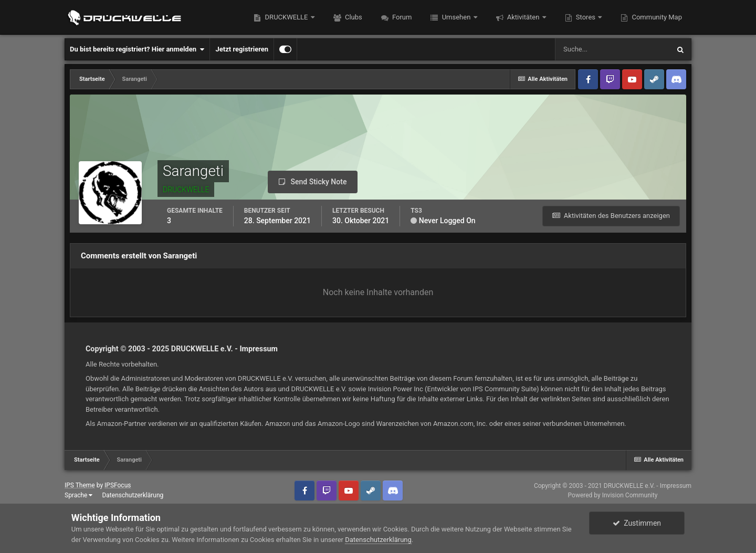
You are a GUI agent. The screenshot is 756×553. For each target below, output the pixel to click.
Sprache (78, 495)
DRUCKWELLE (286, 17)
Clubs (353, 17)
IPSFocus (118, 485)
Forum (401, 17)
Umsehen (456, 17)
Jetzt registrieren (242, 49)
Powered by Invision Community (613, 495)
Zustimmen (637, 523)
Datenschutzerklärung (133, 495)
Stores (586, 17)
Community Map (656, 17)
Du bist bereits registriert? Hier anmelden (137, 49)
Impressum (259, 349)
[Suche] (612, 49)
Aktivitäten (523, 17)
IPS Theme (80, 485)
